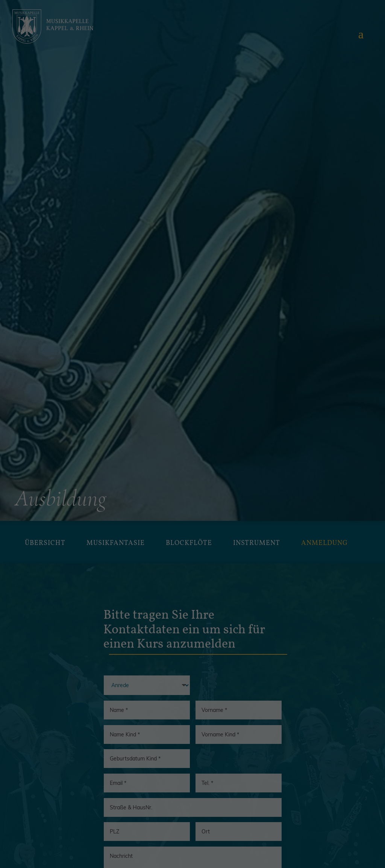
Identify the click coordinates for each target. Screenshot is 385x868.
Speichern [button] (192, 502)
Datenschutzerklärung (252, 411)
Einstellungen (208, 420)
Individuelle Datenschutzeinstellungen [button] (192, 553)
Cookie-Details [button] (169, 571)
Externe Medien (258, 447)
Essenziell (113, 447)
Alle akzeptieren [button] (193, 477)
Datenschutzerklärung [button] (209, 571)
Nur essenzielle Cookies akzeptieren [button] (192, 528)
